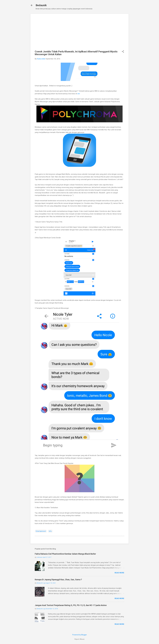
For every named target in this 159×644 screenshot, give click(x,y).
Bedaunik (41, 5)
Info (50, 531)
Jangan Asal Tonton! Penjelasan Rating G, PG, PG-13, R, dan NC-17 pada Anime (71, 605)
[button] (123, 52)
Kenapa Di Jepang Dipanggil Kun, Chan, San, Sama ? (58, 580)
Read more (119, 573)
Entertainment (41, 531)
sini (79, 94)
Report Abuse (79, 639)
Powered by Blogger (80, 635)
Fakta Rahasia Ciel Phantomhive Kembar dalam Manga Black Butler (65, 554)
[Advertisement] (79, 34)
